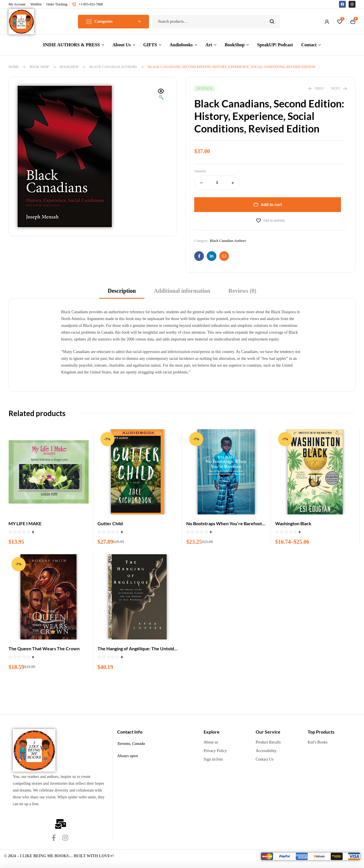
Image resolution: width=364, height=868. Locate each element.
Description (122, 291)
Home (14, 67)
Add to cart (271, 205)
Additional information (182, 291)
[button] (161, 95)
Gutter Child (110, 523)
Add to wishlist (274, 221)
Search (272, 22)
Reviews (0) (242, 291)
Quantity (200, 171)
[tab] (122, 293)
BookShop (69, 67)
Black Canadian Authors (113, 67)
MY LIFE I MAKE (25, 523)
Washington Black (293, 523)
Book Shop (39, 67)
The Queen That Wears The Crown (44, 648)
